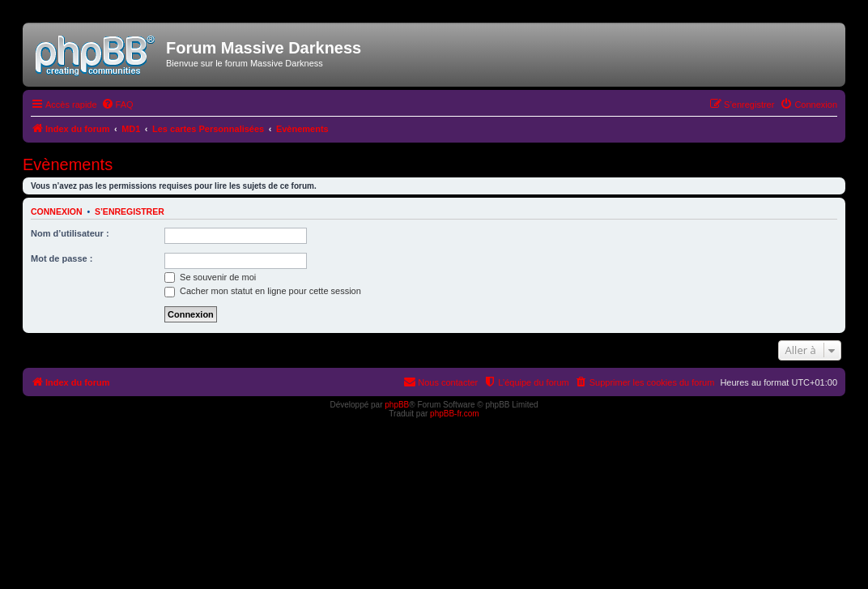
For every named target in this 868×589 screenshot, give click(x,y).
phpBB (397, 405)
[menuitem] (117, 105)
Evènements (68, 164)
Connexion (57, 211)
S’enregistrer (130, 211)
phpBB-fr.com (455, 414)
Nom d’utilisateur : (70, 233)
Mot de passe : (62, 258)
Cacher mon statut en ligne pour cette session (263, 291)
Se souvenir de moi (210, 277)
